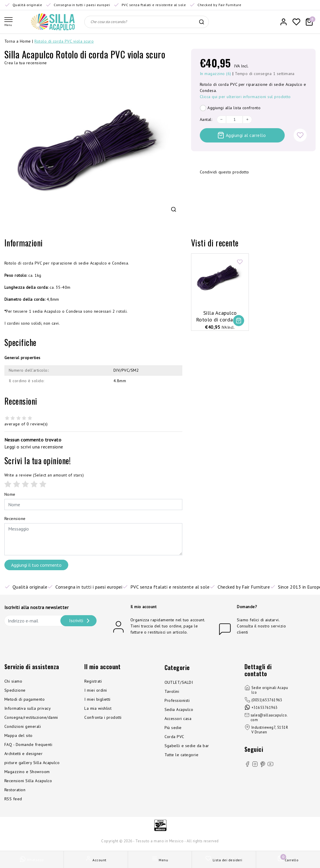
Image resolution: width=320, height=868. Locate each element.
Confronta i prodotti (103, 717)
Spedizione (15, 690)
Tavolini (172, 691)
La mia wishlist (98, 708)
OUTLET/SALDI (179, 682)
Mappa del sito (19, 735)
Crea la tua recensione (26, 63)
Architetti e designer (23, 754)
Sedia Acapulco (179, 709)
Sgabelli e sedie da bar (187, 746)
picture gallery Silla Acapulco (32, 763)
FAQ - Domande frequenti (28, 745)
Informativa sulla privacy (28, 708)
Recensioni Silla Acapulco (28, 781)
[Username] (93, 505)
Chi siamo (13, 681)
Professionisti (177, 700)
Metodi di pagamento (25, 699)
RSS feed (13, 799)
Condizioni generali (23, 726)
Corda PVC (174, 737)
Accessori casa (178, 719)
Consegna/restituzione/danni (31, 717)
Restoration (15, 790)
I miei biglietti (97, 699)
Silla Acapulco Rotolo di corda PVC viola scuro (220, 316)
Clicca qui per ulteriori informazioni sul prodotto (245, 97)
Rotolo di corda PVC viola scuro (64, 41)
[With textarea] (93, 539)
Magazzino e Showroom (27, 772)
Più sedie (173, 728)
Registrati (93, 681)
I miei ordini (96, 690)
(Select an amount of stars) (44, 475)
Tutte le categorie (182, 755)
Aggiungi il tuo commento (36, 565)
